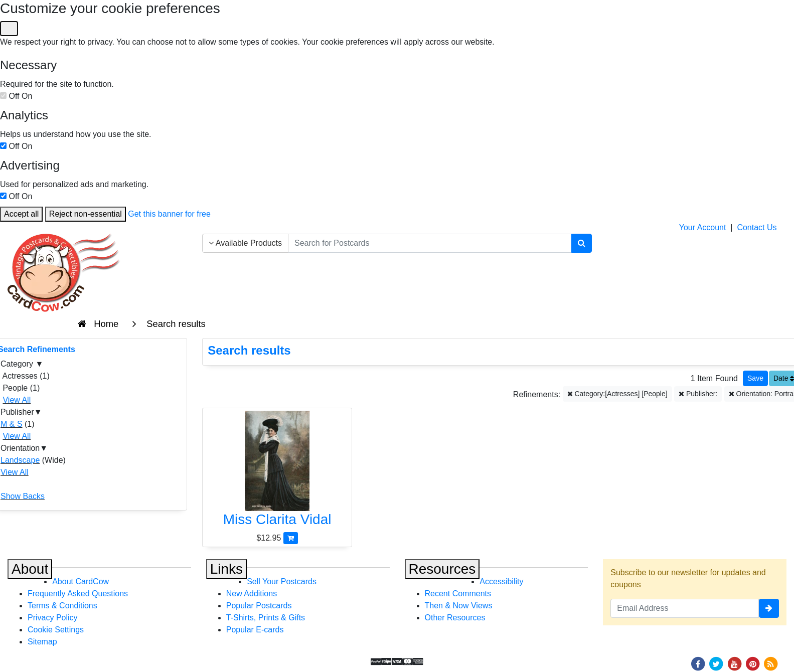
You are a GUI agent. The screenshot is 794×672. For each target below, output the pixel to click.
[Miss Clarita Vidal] (277, 471)
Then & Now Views (459, 606)
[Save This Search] (755, 378)
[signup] (769, 608)
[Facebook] (698, 663)
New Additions (252, 594)
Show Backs (23, 496)
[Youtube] (734, 663)
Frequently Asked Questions (78, 594)
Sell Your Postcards (282, 581)
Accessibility (501, 581)
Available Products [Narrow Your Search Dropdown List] (245, 243)
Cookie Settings (56, 630)
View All (17, 400)
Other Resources (455, 618)
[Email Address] (685, 608)
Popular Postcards (259, 606)
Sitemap (42, 642)
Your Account (703, 227)
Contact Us (757, 227)
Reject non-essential (86, 214)
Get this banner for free (169, 214)
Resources (442, 569)
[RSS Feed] (771, 663)
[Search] (582, 243)
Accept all (21, 214)
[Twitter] (716, 663)
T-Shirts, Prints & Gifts (266, 618)
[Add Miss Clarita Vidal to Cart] (291, 538)
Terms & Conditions (62, 606)
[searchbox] (430, 243)
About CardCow (81, 581)
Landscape (20, 460)
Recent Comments (458, 594)
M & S (12, 424)
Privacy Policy (53, 618)
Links (226, 569)
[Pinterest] (753, 663)
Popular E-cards (255, 630)
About (30, 569)
